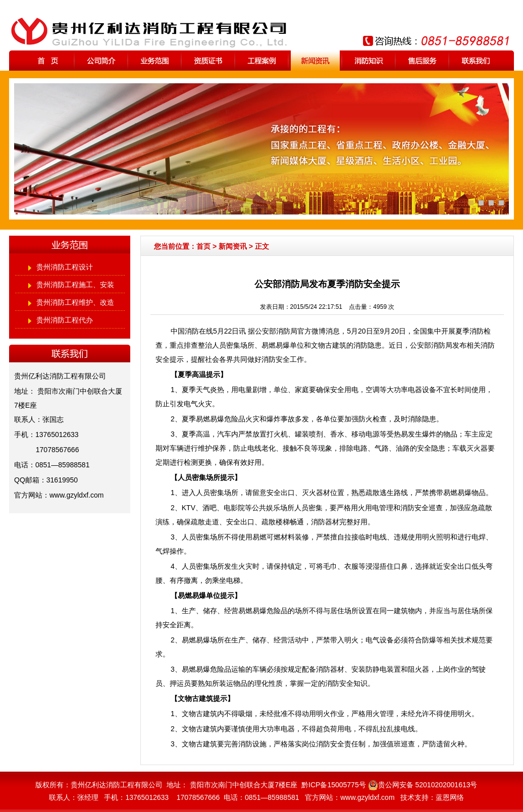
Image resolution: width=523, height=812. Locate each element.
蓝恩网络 (450, 797)
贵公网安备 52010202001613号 (428, 785)
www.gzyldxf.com (76, 495)
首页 (203, 246)
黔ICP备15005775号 (334, 785)
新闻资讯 (233, 246)
